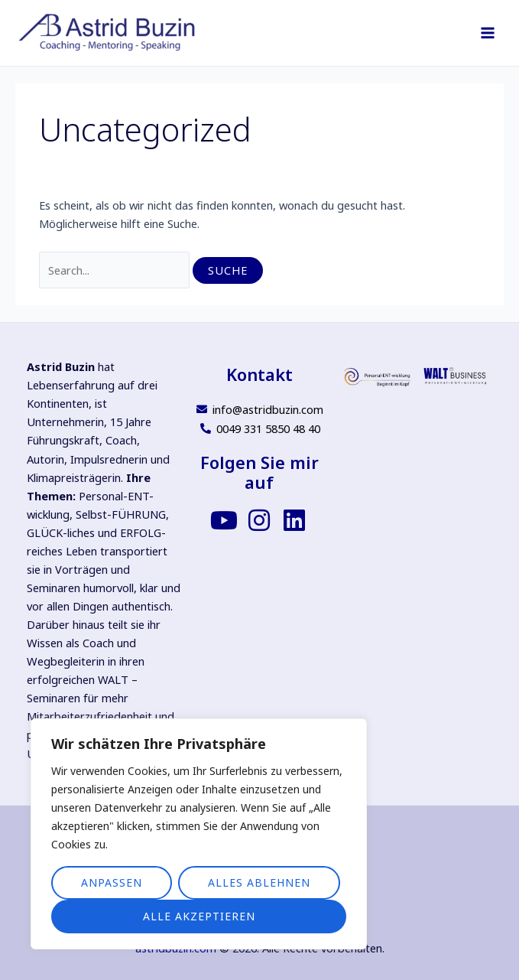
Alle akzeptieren (199, 916)
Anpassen (112, 882)
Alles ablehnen (259, 882)
